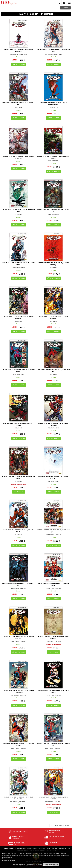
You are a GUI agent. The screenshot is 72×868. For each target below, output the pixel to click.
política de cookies (8, 860)
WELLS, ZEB (19, 428)
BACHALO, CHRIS (53, 481)
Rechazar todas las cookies (34, 864)
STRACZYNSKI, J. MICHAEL (53, 535)
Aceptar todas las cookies (51, 864)
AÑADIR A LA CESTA (19, 65)
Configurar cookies (8, 848)
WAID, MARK (19, 108)
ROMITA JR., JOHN (19, 375)
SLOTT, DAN (19, 214)
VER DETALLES (19, 492)
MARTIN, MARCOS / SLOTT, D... (19, 54)
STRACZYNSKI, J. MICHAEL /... (53, 749)
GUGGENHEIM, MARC (19, 268)
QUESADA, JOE (53, 108)
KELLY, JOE (19, 321)
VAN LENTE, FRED (53, 161)
